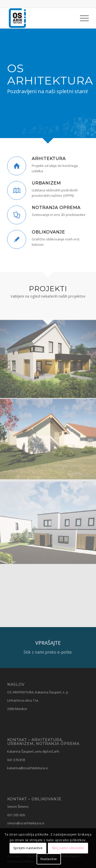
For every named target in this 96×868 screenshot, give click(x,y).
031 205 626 (16, 815)
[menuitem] (82, 18)
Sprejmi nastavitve (28, 848)
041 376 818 (16, 760)
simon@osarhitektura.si (26, 823)
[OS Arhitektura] (40, 18)
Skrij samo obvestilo (68, 848)
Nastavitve (49, 859)
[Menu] (82, 18)
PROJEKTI (48, 289)
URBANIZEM (46, 183)
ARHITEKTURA (49, 158)
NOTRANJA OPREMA (56, 207)
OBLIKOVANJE (48, 232)
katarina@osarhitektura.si (28, 768)
